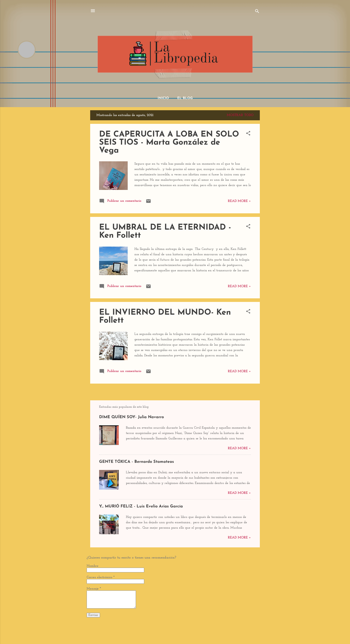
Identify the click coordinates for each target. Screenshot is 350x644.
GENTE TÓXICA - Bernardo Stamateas (136, 462)
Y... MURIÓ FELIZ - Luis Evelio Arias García (141, 506)
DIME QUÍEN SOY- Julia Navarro (131, 417)
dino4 (187, 632)
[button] (248, 134)
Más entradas (175, 392)
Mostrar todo (240, 115)
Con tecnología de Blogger (175, 624)
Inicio (163, 98)
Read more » (239, 201)
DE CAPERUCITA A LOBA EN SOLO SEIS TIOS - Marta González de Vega (169, 143)
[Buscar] (257, 12)
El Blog (185, 98)
